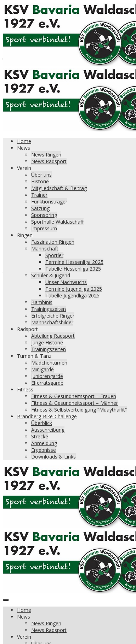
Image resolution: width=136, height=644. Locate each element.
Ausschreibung (48, 430)
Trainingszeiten (49, 309)
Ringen (25, 235)
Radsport (27, 329)
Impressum (44, 228)
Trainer (39, 195)
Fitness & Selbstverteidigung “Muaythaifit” (79, 410)
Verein (24, 168)
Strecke (40, 436)
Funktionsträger (49, 202)
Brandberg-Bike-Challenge (47, 416)
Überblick (42, 423)
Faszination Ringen (53, 242)
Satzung (40, 208)
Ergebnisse (44, 450)
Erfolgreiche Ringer (53, 316)
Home (24, 141)
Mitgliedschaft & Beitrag (59, 188)
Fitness (25, 389)
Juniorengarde (47, 376)
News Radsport (49, 161)
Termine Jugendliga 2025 (74, 289)
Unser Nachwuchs (66, 282)
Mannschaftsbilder (52, 322)
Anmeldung (44, 443)
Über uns (41, 175)
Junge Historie (47, 342)
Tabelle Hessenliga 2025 (73, 269)
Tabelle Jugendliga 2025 (72, 296)
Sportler (54, 255)
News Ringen (46, 155)
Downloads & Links (53, 457)
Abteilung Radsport (53, 336)
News (24, 148)
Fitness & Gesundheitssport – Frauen (74, 396)
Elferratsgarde (47, 383)
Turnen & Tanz (34, 356)
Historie (40, 181)
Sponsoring (44, 215)
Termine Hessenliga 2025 (74, 262)
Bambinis (42, 302)
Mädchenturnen (49, 363)
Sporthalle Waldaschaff (57, 222)
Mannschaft (45, 249)
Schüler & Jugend (51, 275)
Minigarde (42, 369)
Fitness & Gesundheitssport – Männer (75, 403)
